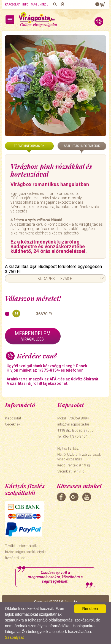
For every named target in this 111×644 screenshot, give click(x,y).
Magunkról (39, 5)
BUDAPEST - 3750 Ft (55, 279)
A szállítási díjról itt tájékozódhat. (37, 383)
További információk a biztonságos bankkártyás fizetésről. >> (26, 552)
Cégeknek (13, 424)
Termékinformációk (29, 146)
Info (25, 5)
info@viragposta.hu (73, 424)
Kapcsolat (12, 5)
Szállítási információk (82, 146)
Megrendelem (33, 336)
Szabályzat (14, 637)
